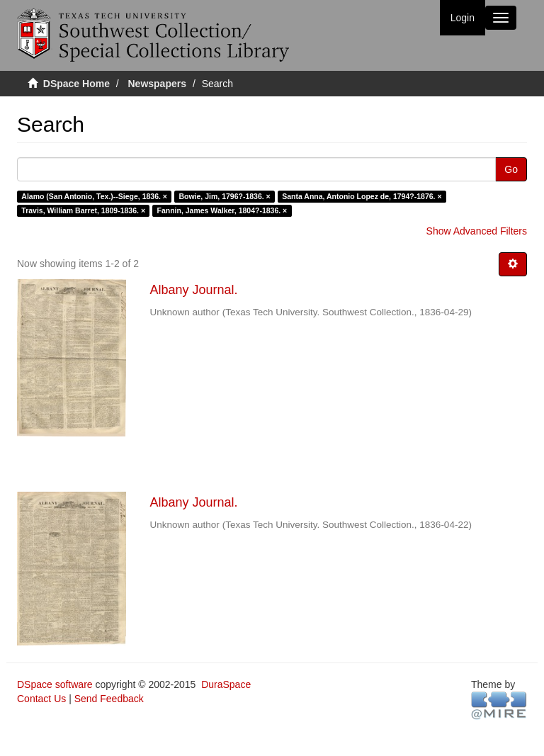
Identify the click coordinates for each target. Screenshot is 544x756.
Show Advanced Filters (477, 231)
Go (511, 169)
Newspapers (157, 84)
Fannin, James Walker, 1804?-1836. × (222, 210)
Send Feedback (109, 699)
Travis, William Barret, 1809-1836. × (83, 210)
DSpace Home (76, 84)
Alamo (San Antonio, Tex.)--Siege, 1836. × (94, 196)
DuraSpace (226, 684)
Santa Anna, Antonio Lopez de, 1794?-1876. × (362, 196)
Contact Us (41, 699)
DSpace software (55, 684)
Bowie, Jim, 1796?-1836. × (224, 196)
